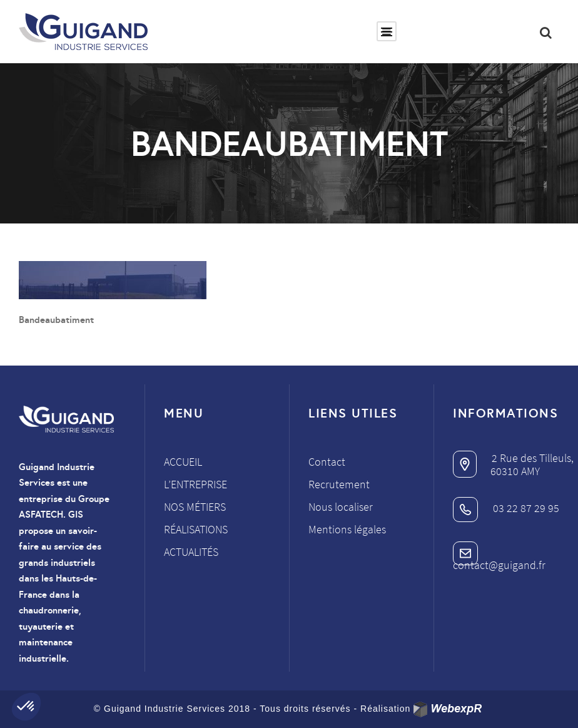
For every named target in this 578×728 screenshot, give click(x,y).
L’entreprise (195, 484)
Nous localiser (341, 507)
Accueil (183, 462)
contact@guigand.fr (499, 558)
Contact (327, 462)
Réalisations (196, 529)
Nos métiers (195, 507)
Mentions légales (347, 529)
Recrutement (339, 484)
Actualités (191, 552)
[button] (26, 707)
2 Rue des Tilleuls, (513, 458)
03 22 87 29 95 (506, 508)
